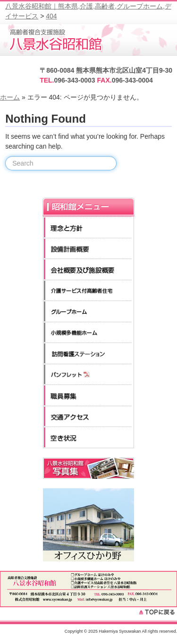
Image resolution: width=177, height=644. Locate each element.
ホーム (10, 97)
